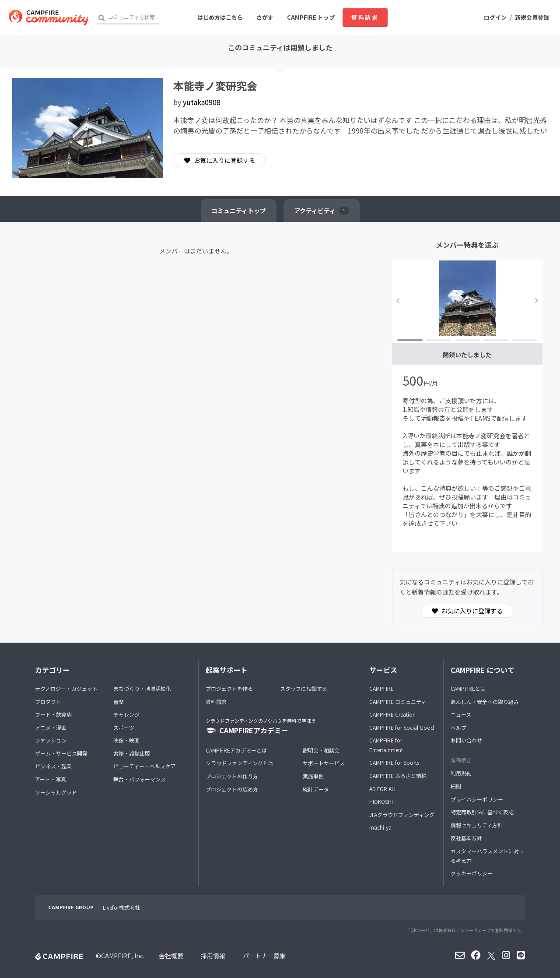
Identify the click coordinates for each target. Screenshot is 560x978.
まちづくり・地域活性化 (142, 688)
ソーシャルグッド (56, 792)
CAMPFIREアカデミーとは (236, 750)
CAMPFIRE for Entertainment (386, 745)
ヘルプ (458, 727)
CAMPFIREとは (468, 688)
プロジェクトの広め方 (232, 789)
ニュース (461, 714)
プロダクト (48, 702)
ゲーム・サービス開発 (61, 753)
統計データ (316, 789)
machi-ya (380, 827)
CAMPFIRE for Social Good (402, 727)
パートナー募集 (264, 956)
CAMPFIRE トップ (311, 17)
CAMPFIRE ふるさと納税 (398, 776)
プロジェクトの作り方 (232, 776)
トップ (239, 211)
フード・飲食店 (53, 714)
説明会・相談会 (321, 750)
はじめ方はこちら (220, 17)
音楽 (119, 702)
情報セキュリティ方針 (477, 825)
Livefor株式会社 (121, 907)
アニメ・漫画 (51, 727)
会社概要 (171, 956)
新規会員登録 (532, 17)
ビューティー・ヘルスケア (145, 766)
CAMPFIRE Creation (392, 714)
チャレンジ (126, 714)
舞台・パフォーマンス (140, 779)
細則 (456, 786)
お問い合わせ (466, 740)
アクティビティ (322, 211)
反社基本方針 (466, 838)
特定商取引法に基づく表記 (482, 812)
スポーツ (124, 727)
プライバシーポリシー (477, 799)
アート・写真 (51, 779)
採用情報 (213, 956)
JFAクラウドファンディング (402, 814)
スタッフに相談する (304, 688)
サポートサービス (324, 763)
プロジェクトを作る (229, 688)
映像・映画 (126, 740)
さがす (265, 17)
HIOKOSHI (381, 801)
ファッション (51, 740)
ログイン (495, 17)
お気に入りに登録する (220, 160)
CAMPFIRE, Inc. (123, 956)
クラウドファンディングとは (240, 763)
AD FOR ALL (383, 789)
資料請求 (365, 17)
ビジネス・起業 (53, 766)
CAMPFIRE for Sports (394, 762)
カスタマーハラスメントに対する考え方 (487, 856)
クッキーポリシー (472, 873)
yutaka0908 (202, 102)
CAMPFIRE (381, 688)
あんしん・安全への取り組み (485, 702)
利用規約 (461, 773)
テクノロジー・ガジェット (66, 688)
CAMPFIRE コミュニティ (398, 702)
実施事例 (313, 776)
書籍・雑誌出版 (132, 753)
